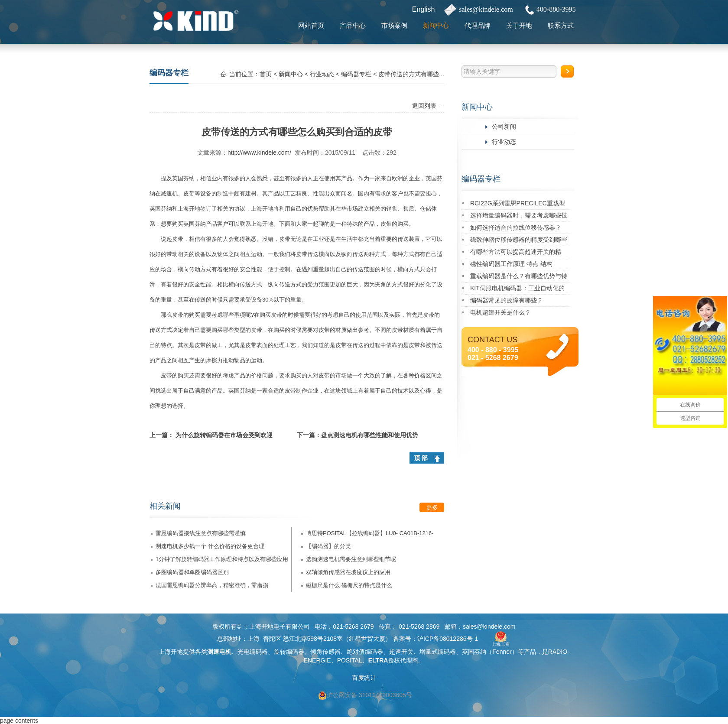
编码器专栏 (481, 179)
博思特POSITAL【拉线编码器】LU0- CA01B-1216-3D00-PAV (370, 535)
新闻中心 (436, 25)
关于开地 (519, 25)
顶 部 (421, 458)
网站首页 (311, 25)
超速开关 (401, 652)
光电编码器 (253, 652)
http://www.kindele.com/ (259, 153)
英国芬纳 (183, 178)
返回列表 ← (428, 106)
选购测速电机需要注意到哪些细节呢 (351, 559)
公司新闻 (504, 127)
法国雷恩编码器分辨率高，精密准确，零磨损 (212, 585)
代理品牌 (478, 25)
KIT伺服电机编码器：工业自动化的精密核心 (517, 290)
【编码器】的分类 (328, 546)
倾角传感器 (325, 652)
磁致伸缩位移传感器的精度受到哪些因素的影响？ (519, 241)
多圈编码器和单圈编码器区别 (192, 572)
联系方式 (561, 25)
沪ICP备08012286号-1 (448, 639)
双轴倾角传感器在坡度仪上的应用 (348, 572)
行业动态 (504, 142)
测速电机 (219, 652)
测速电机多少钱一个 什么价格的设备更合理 (210, 546)
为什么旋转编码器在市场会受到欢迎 (224, 435)
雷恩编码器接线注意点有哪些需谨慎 (201, 533)
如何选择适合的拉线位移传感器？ (516, 227)
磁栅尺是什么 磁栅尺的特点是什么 (349, 585)
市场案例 (394, 25)
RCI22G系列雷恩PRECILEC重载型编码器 (518, 205)
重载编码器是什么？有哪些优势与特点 (519, 278)
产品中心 (353, 25)
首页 (266, 74)
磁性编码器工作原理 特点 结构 (511, 264)
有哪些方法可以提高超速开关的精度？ (516, 253)
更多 (432, 507)
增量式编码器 (438, 652)
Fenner (502, 652)
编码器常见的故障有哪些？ (507, 300)
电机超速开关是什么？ (500, 312)
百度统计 (364, 678)
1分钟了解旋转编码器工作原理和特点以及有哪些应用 (222, 559)
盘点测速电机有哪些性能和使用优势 (370, 435)
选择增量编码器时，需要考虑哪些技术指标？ (519, 217)
